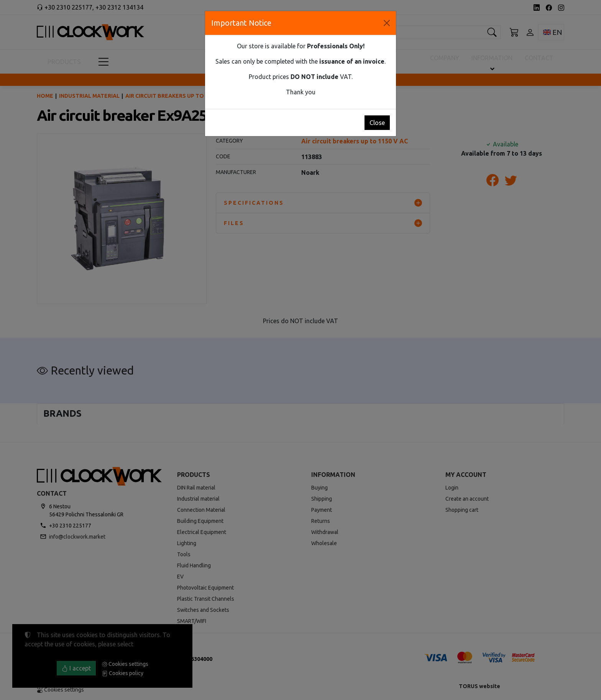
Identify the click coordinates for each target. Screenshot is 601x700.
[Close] (387, 23)
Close (377, 123)
